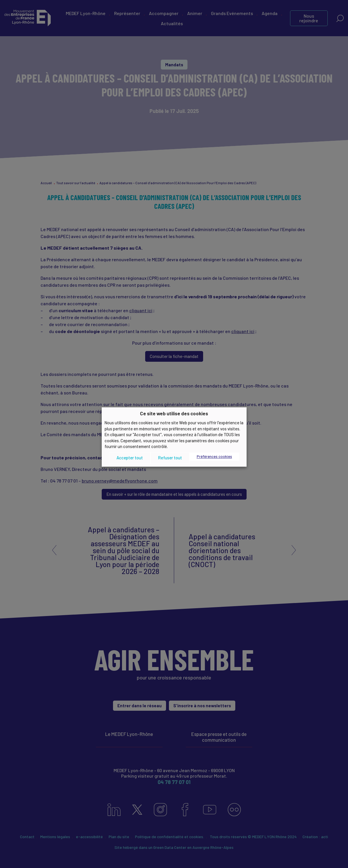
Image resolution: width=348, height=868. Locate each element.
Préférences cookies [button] (214, 456)
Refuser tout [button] (170, 458)
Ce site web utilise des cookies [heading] (174, 413)
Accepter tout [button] (130, 458)
